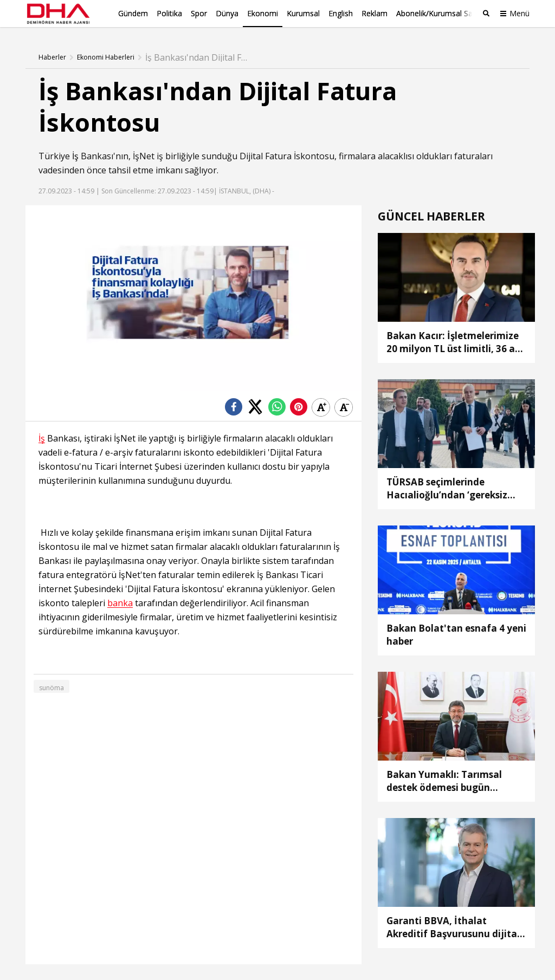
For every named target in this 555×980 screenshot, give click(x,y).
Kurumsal (303, 13)
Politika (169, 13)
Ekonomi (263, 13)
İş (75, 155)
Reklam (375, 13)
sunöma (51, 687)
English (341, 13)
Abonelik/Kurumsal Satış (438, 13)
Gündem (133, 13)
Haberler (52, 57)
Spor (199, 13)
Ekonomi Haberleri (106, 57)
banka (120, 603)
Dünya (227, 13)
